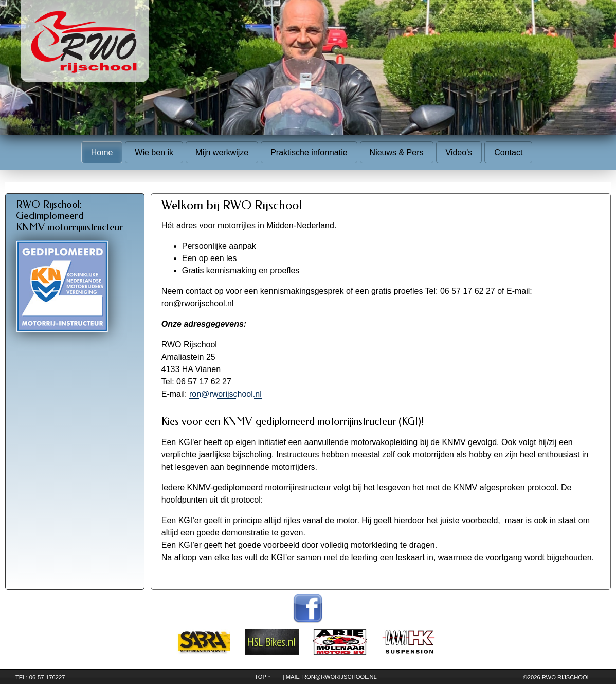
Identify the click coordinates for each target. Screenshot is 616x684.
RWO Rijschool (566, 677)
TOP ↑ (262, 677)
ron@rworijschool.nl (225, 394)
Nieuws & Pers (397, 152)
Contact (508, 152)
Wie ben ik (154, 152)
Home (102, 152)
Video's (459, 152)
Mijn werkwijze (222, 152)
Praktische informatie (309, 152)
